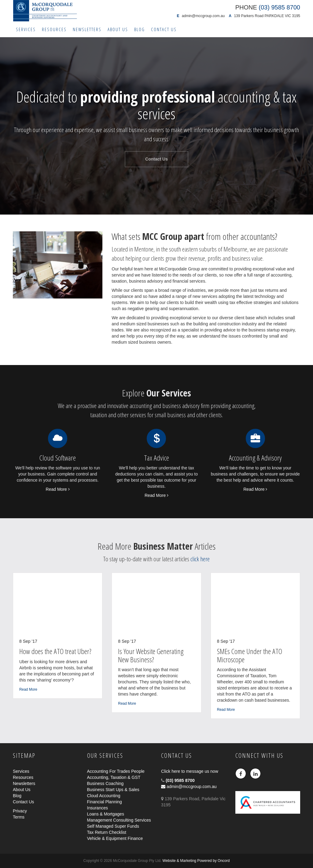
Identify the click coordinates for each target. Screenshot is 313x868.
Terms (19, 817)
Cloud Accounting (104, 796)
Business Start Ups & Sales (113, 790)
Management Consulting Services (119, 820)
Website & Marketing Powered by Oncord (196, 861)
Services (26, 29)
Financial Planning (105, 802)
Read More (58, 489)
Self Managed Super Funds (113, 826)
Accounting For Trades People (116, 771)
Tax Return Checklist (107, 832)
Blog (140, 29)
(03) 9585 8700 (180, 780)
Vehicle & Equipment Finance (115, 838)
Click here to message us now (190, 771)
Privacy (20, 811)
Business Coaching (105, 783)
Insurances (98, 808)
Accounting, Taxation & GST (114, 777)
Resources (54, 29)
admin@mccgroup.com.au (203, 16)
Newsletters (87, 29)
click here (200, 559)
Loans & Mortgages (106, 814)
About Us (118, 29)
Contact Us (164, 29)
